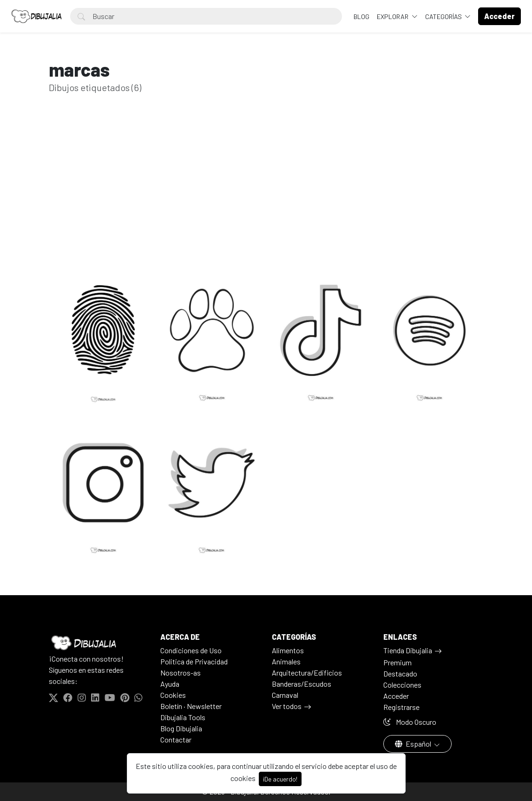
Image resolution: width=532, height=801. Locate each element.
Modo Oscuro (410, 722)
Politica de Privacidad (194, 661)
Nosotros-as (181, 673)
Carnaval (285, 695)
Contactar (176, 739)
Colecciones (402, 685)
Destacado (400, 673)
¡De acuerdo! (280, 779)
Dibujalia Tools (183, 717)
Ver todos (287, 706)
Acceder (396, 696)
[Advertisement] (266, 189)
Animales (286, 661)
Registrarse (401, 707)
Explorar (393, 16)
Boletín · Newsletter (191, 706)
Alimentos (288, 650)
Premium (397, 662)
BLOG (361, 16)
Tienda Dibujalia (408, 650)
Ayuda (170, 684)
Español (414, 744)
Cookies (173, 695)
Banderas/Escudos (302, 684)
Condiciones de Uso (191, 650)
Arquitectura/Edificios (307, 673)
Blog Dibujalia (181, 728)
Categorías (444, 16)
